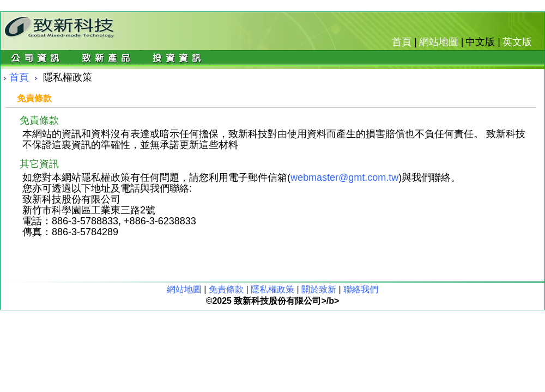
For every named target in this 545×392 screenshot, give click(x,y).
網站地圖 (439, 42)
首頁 (402, 42)
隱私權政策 (272, 289)
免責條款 (226, 289)
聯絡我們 (361, 289)
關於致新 (319, 289)
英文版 (517, 42)
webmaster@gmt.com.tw (344, 177)
